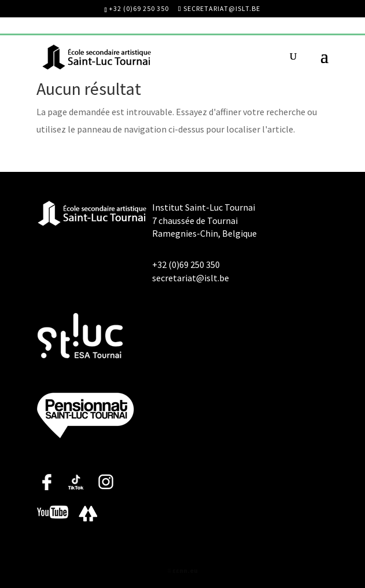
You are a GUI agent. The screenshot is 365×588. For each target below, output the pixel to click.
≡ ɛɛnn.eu (182, 570)
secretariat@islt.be (191, 278)
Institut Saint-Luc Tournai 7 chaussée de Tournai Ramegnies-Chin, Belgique (204, 220)
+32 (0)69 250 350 (139, 8)
